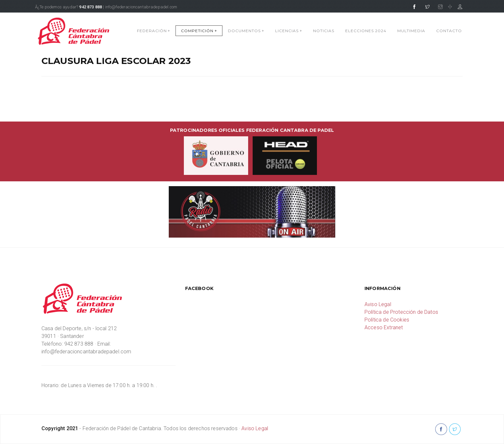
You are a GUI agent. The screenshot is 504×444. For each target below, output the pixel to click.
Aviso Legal (378, 304)
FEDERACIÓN (154, 31)
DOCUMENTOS (246, 31)
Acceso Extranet (384, 327)
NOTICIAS (324, 31)
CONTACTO (449, 31)
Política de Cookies (387, 320)
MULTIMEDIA (411, 31)
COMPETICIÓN (199, 31)
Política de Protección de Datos (401, 312)
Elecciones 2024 (366, 31)
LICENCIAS (289, 31)
